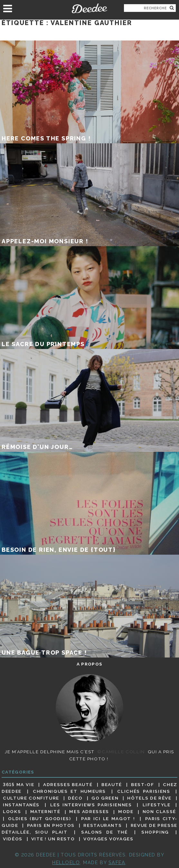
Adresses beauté (68, 784)
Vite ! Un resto (53, 839)
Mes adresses (89, 812)
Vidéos (13, 839)
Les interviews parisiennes (91, 805)
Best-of (142, 784)
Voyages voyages (108, 839)
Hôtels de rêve (149, 798)
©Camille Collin (121, 752)
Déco (75, 798)
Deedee (89, 8)
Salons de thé (104, 832)
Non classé (159, 812)
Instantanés (21, 805)
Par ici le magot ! (108, 819)
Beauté (112, 784)
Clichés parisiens (144, 791)
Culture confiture (31, 798)
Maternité (45, 812)
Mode (126, 812)
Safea (117, 862)
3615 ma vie (19, 784)
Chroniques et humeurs (69, 791)
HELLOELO (66, 862)
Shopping (155, 832)
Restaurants (103, 825)
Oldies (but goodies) (39, 819)
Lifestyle (157, 805)
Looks (12, 812)
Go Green (105, 798)
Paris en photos (51, 825)
